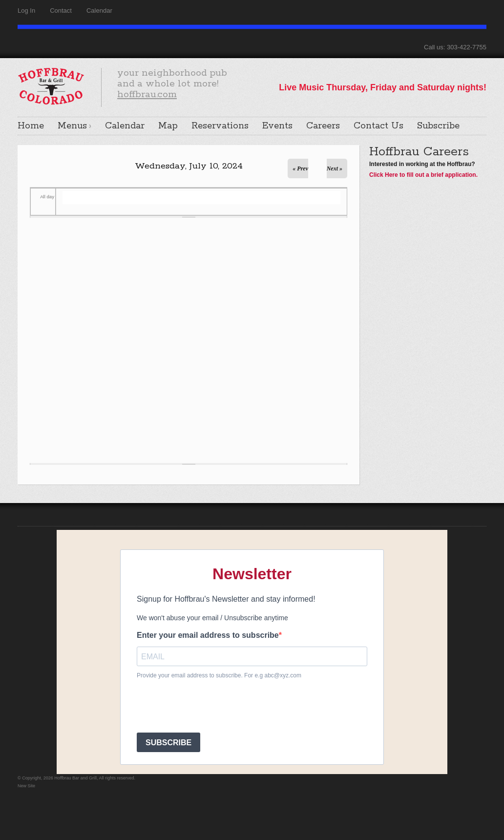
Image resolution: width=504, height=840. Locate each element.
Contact (61, 10)
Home (31, 126)
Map (168, 126)
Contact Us (378, 126)
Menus (72, 126)
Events (277, 126)
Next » (335, 168)
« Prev (300, 168)
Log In (26, 10)
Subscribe (438, 126)
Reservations (220, 126)
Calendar (99, 10)
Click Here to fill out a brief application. (423, 175)
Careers (323, 126)
